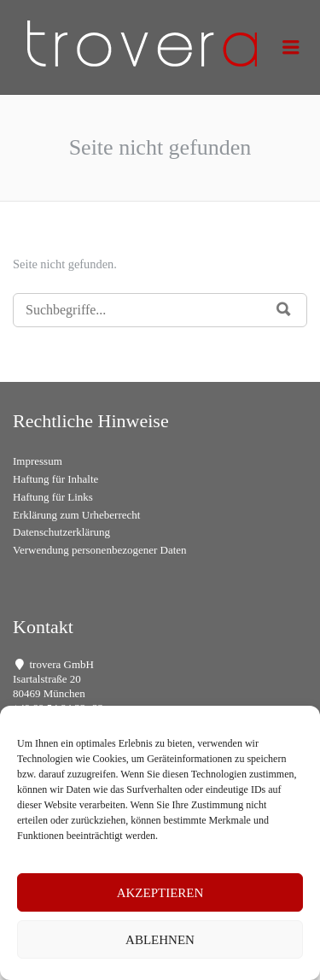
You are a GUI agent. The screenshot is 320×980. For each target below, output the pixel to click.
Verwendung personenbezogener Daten (100, 550)
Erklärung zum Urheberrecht (76, 515)
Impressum (38, 461)
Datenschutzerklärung (61, 532)
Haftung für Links (53, 497)
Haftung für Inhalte (55, 479)
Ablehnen (160, 940)
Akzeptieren (160, 893)
